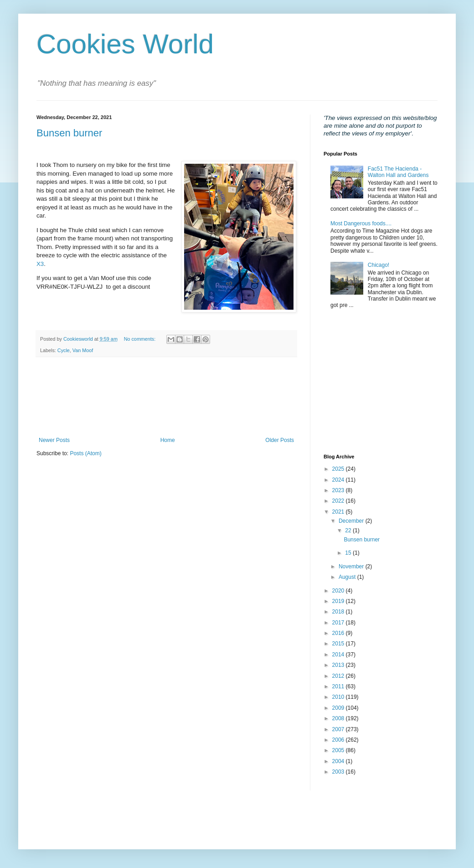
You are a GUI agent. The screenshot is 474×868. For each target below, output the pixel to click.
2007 (339, 729)
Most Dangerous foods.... (361, 223)
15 (349, 553)
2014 (339, 655)
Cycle (64, 350)
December (352, 521)
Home (168, 440)
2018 (339, 612)
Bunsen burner (69, 133)
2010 (339, 697)
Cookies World (125, 44)
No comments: (141, 339)
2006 (339, 740)
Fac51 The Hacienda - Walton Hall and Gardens (398, 172)
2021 (339, 512)
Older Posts (280, 440)
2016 (339, 633)
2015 (339, 644)
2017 (339, 623)
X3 (40, 264)
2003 (339, 772)
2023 (339, 490)
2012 (339, 676)
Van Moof (83, 350)
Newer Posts (54, 440)
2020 (339, 591)
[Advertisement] (166, 397)
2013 (339, 665)
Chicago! (379, 265)
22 (349, 530)
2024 (339, 480)
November (352, 567)
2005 (339, 750)
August (348, 577)
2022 (339, 501)
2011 (339, 686)
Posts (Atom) (85, 453)
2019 (339, 601)
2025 (339, 469)
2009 (339, 708)
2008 (339, 718)
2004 (339, 761)
